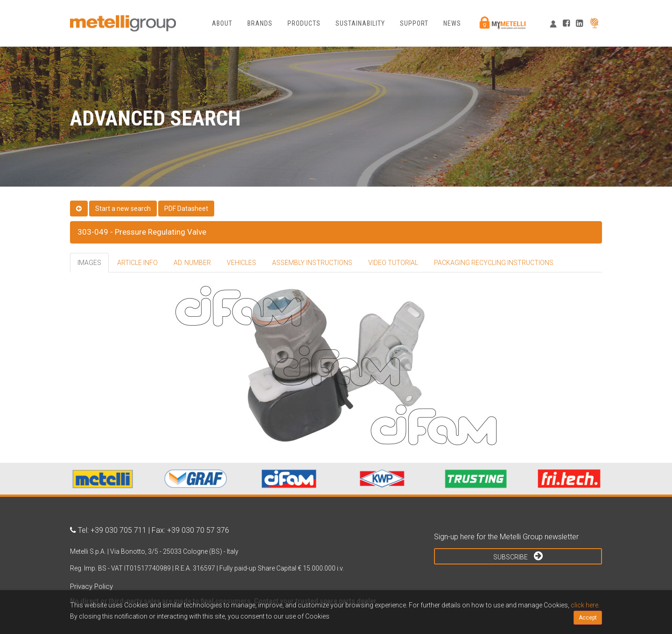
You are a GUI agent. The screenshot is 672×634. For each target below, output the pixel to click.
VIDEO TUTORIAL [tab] (393, 263)
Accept (588, 618)
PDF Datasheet (186, 209)
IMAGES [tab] (89, 263)
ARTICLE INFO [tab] (137, 263)
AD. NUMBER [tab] (192, 263)
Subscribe (518, 556)
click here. (585, 605)
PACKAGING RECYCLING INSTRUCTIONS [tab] (494, 263)
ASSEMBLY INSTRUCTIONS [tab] (312, 263)
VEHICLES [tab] (241, 263)
